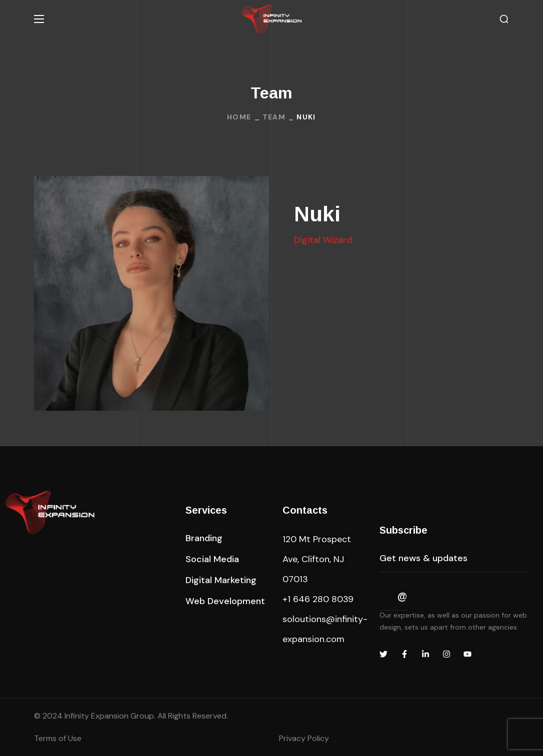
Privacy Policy (304, 738)
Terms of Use (58, 738)
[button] (504, 19)
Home (239, 117)
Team (274, 117)
